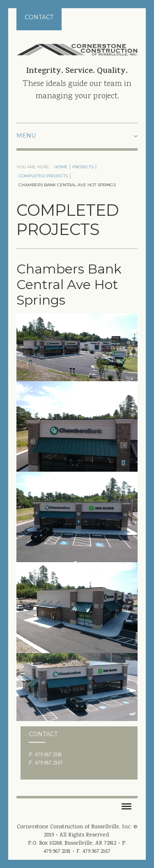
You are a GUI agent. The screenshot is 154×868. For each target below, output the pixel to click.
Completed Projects (43, 176)
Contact (39, 17)
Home (61, 167)
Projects (83, 167)
